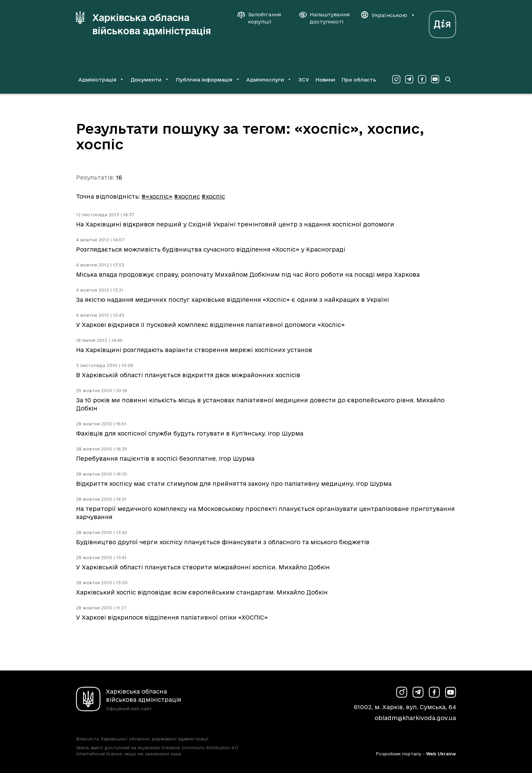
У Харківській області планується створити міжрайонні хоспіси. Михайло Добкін (203, 567)
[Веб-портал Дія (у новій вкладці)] (442, 23)
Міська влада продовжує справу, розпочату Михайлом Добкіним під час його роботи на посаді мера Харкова (248, 274)
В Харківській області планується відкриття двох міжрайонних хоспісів (188, 375)
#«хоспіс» (157, 196)
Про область (359, 80)
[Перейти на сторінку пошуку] (448, 79)
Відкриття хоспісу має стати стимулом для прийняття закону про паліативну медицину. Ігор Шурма (234, 484)
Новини (325, 80)
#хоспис (187, 196)
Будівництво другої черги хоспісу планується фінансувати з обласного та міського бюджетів (223, 542)
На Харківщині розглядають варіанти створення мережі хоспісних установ (194, 350)
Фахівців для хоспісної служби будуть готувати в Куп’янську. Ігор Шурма (190, 433)
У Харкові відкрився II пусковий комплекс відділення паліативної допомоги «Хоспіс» (210, 325)
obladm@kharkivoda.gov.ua (415, 718)
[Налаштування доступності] (324, 18)
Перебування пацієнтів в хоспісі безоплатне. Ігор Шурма (165, 458)
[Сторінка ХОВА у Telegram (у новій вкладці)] (409, 79)
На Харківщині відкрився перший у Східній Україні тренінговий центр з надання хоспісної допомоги (235, 224)
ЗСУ (304, 80)
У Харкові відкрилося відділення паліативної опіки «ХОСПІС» (172, 617)
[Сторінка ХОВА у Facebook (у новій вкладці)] (422, 79)
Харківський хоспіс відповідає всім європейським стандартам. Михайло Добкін (202, 592)
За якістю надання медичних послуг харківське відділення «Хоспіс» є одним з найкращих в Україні (232, 300)
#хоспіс (213, 196)
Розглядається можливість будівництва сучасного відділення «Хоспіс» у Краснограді (211, 249)
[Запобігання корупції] (263, 18)
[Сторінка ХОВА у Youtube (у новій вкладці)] (435, 79)
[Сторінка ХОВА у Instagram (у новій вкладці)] (396, 79)
